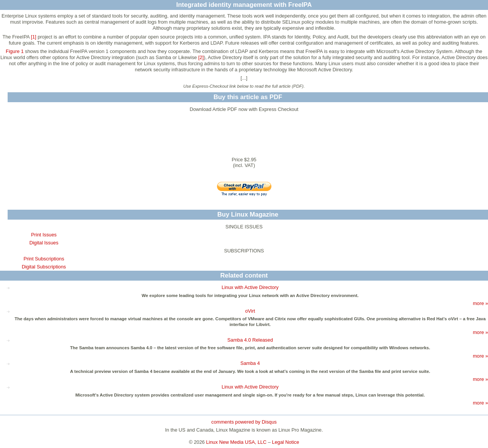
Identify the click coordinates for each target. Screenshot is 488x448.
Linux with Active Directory (250, 287)
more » (480, 303)
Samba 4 (250, 363)
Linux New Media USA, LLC (237, 442)
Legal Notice (285, 442)
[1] (34, 37)
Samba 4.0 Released (250, 340)
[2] (201, 57)
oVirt (250, 311)
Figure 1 (15, 51)
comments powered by (244, 422)
